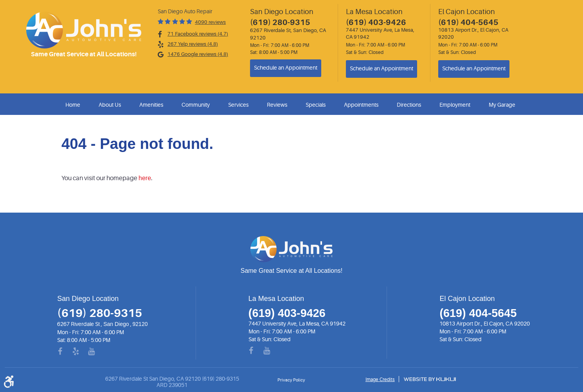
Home (73, 105)
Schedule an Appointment (286, 68)
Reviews (277, 105)
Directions (409, 105)
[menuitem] (74, 105)
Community (196, 105)
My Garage (502, 105)
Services (238, 105)
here (145, 178)
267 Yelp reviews (193, 44)
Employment (455, 105)
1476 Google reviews (198, 54)
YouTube (96, 352)
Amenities (151, 105)
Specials (316, 105)
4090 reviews (210, 22)
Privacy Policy (291, 380)
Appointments (361, 105)
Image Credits (380, 379)
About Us (110, 105)
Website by (430, 379)
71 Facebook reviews (198, 34)
